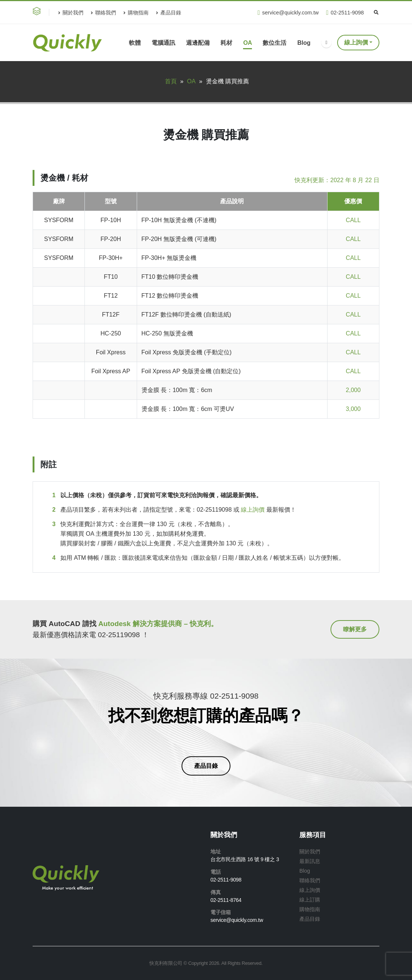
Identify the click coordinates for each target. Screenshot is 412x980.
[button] (38, 12)
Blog (304, 43)
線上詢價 (356, 42)
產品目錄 (169, 13)
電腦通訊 (163, 43)
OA (247, 43)
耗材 (226, 43)
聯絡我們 (103, 13)
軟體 (135, 43)
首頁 (171, 81)
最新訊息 (310, 861)
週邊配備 (198, 43)
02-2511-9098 (345, 13)
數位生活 (275, 43)
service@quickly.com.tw (288, 13)
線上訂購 (310, 900)
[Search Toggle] (376, 13)
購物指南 (136, 13)
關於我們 (71, 13)
